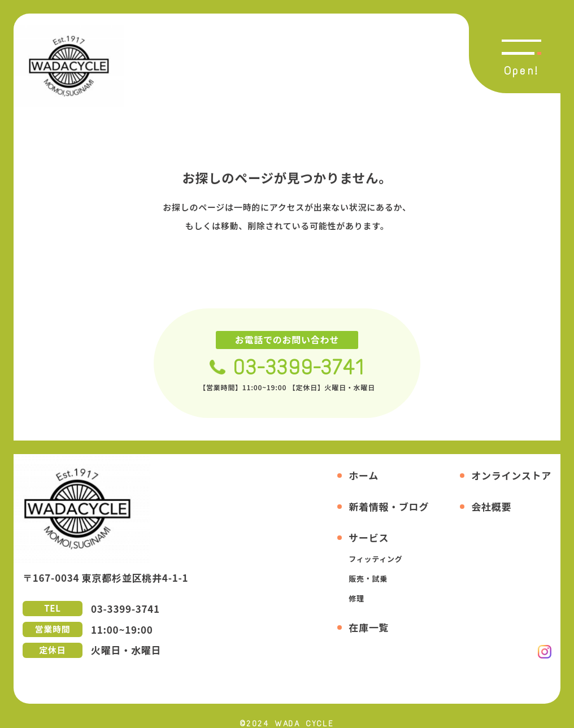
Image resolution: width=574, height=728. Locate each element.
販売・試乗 (368, 579)
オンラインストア (511, 475)
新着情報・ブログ (389, 506)
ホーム (364, 475)
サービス (369, 537)
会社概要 (491, 506)
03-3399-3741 (299, 367)
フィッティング (375, 559)
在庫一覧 (369, 627)
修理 (356, 598)
